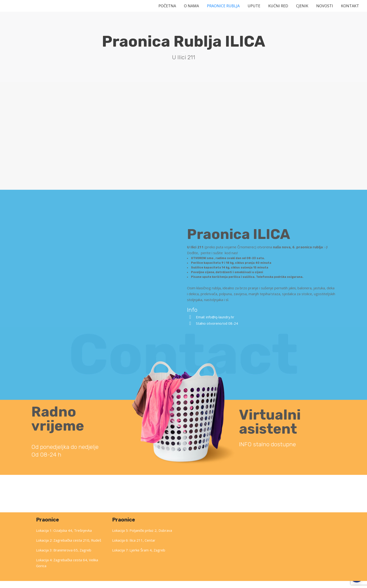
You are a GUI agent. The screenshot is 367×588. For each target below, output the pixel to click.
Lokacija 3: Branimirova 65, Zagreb (64, 557)
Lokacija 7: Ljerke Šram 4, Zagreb (139, 557)
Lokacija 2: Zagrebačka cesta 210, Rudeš (69, 547)
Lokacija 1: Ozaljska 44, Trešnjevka (64, 537)
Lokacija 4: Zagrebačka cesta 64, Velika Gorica (67, 570)
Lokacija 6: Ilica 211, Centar (134, 547)
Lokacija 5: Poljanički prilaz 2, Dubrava (142, 537)
